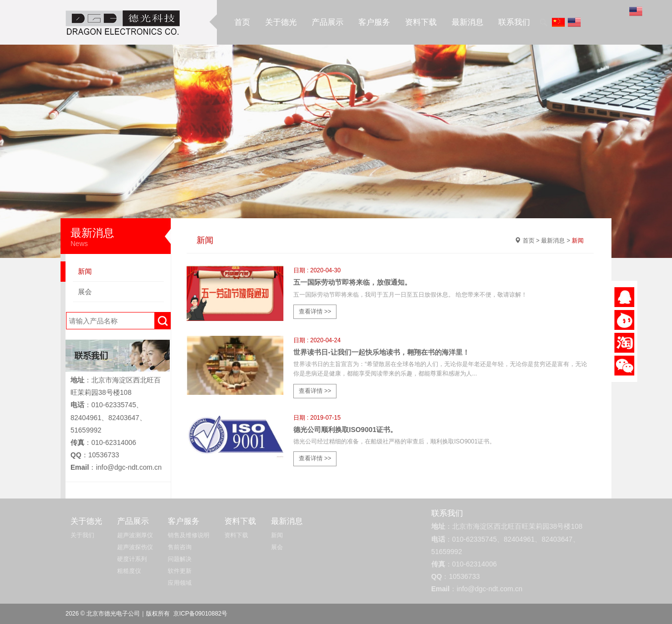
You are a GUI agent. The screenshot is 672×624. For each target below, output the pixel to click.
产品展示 (328, 22)
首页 (242, 22)
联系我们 (514, 22)
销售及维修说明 (189, 535)
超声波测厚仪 (135, 535)
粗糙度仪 (129, 571)
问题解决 (180, 559)
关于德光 (281, 22)
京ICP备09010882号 (200, 614)
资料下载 (421, 22)
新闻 (85, 271)
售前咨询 (180, 547)
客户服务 (374, 22)
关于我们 (82, 535)
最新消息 (468, 22)
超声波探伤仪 (135, 547)
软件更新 (180, 571)
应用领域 (180, 583)
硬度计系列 (132, 559)
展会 (85, 292)
